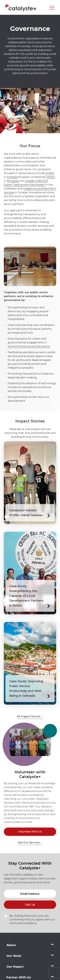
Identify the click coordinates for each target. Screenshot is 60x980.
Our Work (14, 956)
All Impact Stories (30, 716)
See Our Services (30, 843)
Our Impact (15, 967)
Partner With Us (19, 977)
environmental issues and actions (29, 346)
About (11, 945)
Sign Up (30, 905)
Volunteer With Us (30, 832)
